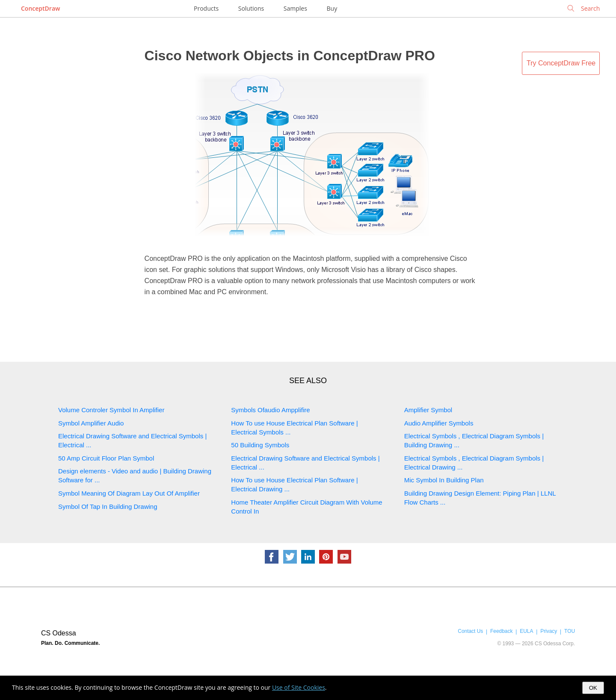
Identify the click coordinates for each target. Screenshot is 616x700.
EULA (526, 631)
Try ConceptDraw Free (561, 63)
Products (206, 8)
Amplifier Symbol (428, 410)
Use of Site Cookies (299, 687)
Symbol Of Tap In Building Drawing (108, 507)
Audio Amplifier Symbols (439, 423)
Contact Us (470, 631)
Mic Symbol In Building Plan (444, 480)
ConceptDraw (40, 8)
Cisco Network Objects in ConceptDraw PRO (290, 56)
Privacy (549, 631)
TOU (570, 631)
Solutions (251, 8)
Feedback (501, 631)
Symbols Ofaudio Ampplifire (270, 410)
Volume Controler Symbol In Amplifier (111, 410)
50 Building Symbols (260, 445)
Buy (332, 8)
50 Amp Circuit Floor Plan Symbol (106, 458)
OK (593, 688)
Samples (295, 8)
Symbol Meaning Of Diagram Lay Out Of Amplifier (129, 493)
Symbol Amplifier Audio (91, 423)
